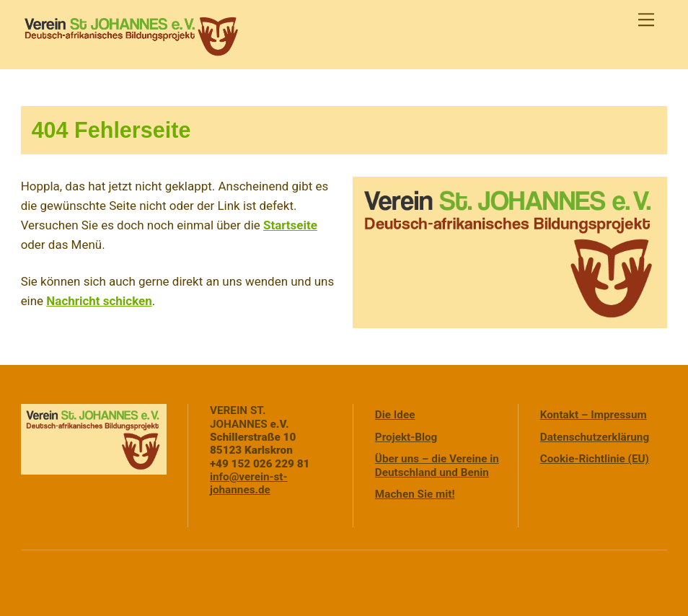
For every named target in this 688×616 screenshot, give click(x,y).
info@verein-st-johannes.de (249, 483)
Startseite (290, 225)
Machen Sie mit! (415, 494)
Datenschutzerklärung (595, 437)
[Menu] (646, 19)
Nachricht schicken (99, 301)
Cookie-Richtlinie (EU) (595, 459)
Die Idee (395, 415)
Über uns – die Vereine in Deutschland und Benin (437, 465)
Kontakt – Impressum (594, 415)
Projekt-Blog (406, 437)
